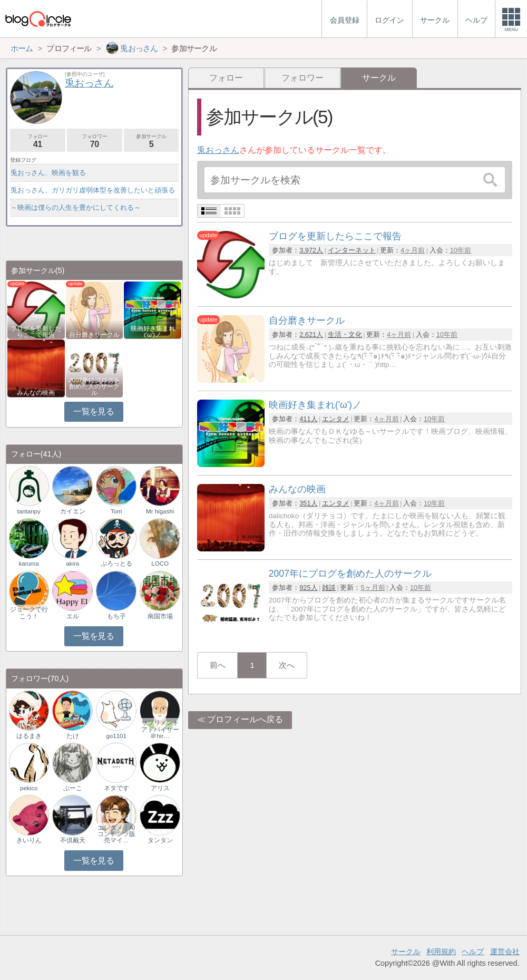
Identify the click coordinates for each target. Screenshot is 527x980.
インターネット (352, 250)
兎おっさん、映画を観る (48, 173)
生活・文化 (345, 334)
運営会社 (505, 952)
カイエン (73, 511)
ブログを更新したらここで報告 (36, 332)
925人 (308, 588)
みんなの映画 (36, 393)
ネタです (116, 788)
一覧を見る (94, 411)
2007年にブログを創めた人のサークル (94, 386)
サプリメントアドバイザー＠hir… (160, 729)
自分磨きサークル (94, 335)
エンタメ (336, 419)
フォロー (226, 78)
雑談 (329, 588)
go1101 (116, 736)
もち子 (116, 616)
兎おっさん (218, 150)
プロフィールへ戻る (245, 719)
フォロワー (302, 78)
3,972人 (311, 250)
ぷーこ (73, 788)
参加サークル (152, 141)
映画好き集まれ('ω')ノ (153, 332)
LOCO (160, 564)
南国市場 (160, 616)
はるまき (29, 736)
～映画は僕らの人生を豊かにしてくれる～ (76, 207)
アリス (160, 788)
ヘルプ (473, 952)
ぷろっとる (116, 564)
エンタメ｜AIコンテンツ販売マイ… (116, 834)
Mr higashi (160, 511)
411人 (308, 419)
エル (73, 616)
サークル (406, 952)
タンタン (160, 840)
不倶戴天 (73, 840)
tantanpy (29, 511)
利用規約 (441, 952)
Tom (116, 511)
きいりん (29, 840)
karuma (28, 564)
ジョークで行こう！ (29, 613)
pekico (29, 788)
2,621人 (311, 334)
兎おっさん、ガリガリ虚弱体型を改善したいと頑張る (93, 190)
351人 (308, 503)
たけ (73, 736)
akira (72, 564)
